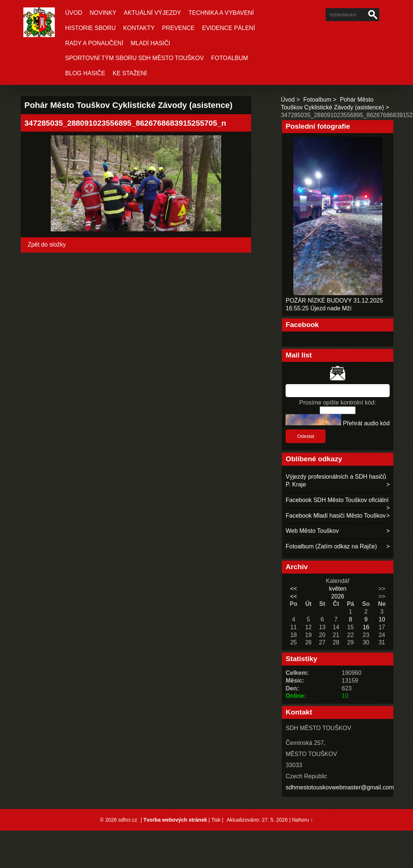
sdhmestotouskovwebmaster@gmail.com (340, 787)
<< (294, 589)
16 (366, 627)
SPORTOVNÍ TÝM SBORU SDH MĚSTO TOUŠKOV (134, 58)
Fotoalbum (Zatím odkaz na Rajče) (331, 546)
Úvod (74, 13)
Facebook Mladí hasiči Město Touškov (336, 516)
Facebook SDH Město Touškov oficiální (337, 500)
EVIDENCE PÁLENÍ (228, 28)
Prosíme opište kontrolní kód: (338, 402)
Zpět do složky (47, 245)
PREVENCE (178, 28)
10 (382, 619)
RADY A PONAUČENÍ (94, 43)
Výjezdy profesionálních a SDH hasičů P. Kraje (336, 481)
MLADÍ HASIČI (151, 43)
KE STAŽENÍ (130, 73)
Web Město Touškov (312, 531)
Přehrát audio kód (366, 423)
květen (338, 589)
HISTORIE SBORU (91, 28)
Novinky (103, 13)
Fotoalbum (229, 58)
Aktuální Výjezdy (152, 13)
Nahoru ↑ (302, 820)
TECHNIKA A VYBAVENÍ (221, 13)
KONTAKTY (139, 28)
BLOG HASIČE (85, 73)
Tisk (216, 820)
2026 (338, 596)
